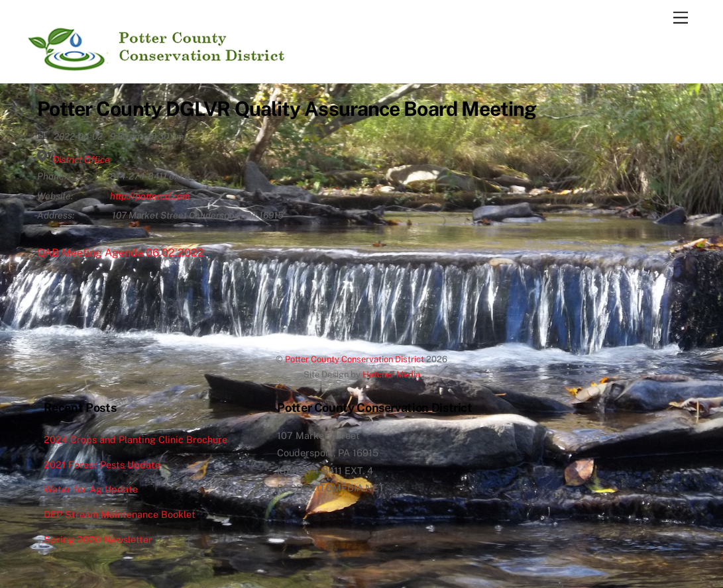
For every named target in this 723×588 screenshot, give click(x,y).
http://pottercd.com (150, 196)
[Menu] (681, 18)
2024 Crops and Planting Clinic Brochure (136, 439)
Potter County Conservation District (355, 359)
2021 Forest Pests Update (102, 465)
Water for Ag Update (91, 489)
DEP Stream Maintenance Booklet (120, 514)
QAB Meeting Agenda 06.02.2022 (121, 253)
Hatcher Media (391, 374)
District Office (82, 160)
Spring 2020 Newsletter (98, 539)
